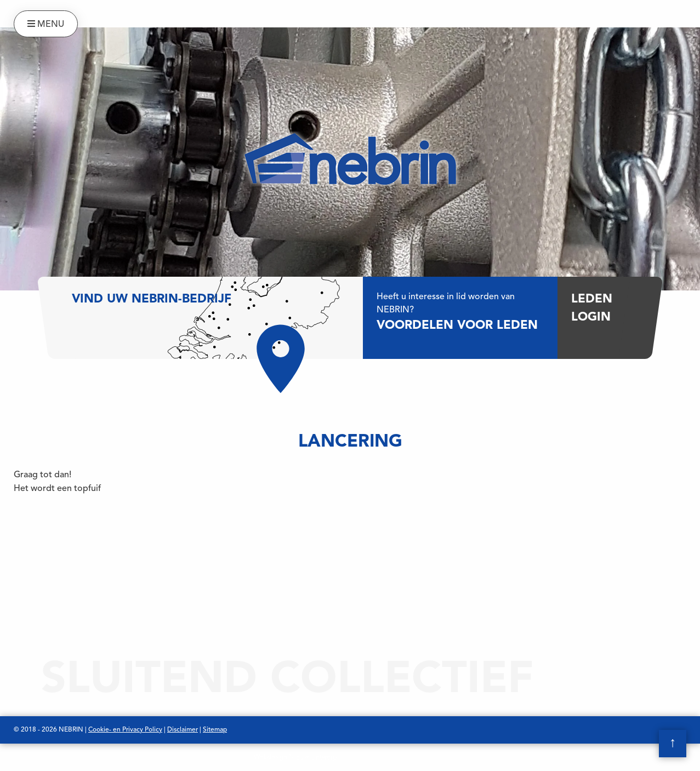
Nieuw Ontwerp (313, 757)
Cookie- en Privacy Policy (125, 730)
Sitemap (215, 730)
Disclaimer (183, 730)
